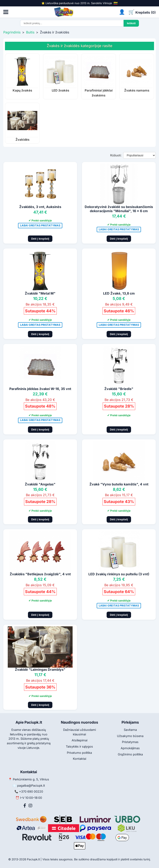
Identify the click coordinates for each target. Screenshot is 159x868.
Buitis (30, 32)
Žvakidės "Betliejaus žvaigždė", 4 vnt (40, 574)
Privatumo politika (79, 753)
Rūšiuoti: (116, 155)
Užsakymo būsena (130, 736)
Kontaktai (79, 759)
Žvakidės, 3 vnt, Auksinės (40, 207)
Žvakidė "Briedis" (119, 389)
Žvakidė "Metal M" (40, 293)
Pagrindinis (12, 32)
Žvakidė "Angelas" (40, 484)
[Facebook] (25, 806)
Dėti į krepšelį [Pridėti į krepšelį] (40, 239)
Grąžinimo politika (130, 754)
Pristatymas (130, 742)
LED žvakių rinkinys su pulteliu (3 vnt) (119, 574)
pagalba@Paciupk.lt (31, 785)
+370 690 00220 (31, 791)
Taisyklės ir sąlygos (79, 746)
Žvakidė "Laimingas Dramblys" (40, 669)
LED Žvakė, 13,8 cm (119, 293)
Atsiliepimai (79, 740)
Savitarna (130, 730)
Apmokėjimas (130, 748)
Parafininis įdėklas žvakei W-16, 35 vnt (40, 389)
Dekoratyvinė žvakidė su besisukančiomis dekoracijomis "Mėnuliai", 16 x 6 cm (119, 209)
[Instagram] (30, 806)
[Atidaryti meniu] (6, 12)
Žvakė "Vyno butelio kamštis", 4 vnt (119, 484)
